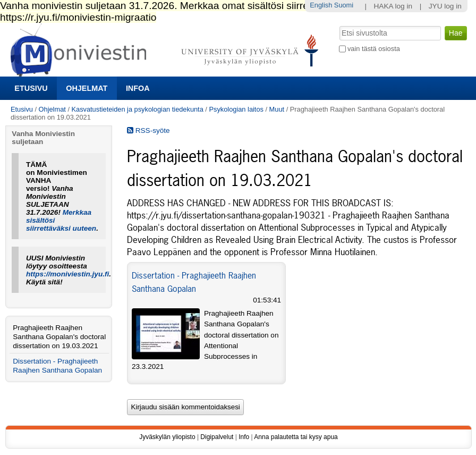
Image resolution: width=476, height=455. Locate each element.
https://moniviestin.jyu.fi (67, 274)
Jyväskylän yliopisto (167, 437)
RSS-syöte (148, 130)
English (321, 5)
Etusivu (31, 88)
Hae (338, 25)
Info (244, 437)
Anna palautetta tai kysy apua (296, 437)
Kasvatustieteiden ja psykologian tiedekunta (138, 109)
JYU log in (445, 6)
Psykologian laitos (236, 109)
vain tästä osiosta (374, 49)
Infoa (138, 88)
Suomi (344, 5)
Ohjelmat (87, 88)
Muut (277, 109)
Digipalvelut (217, 437)
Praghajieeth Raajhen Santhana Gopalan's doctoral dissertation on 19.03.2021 (59, 337)
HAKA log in (393, 6)
